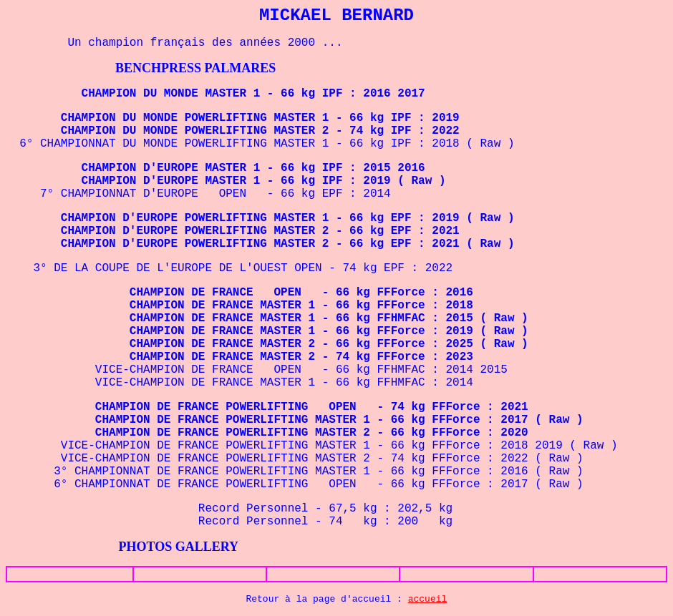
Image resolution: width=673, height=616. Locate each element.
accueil (428, 599)
